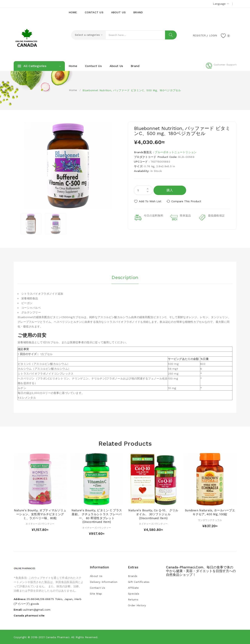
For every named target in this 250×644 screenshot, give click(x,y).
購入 (170, 190)
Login (212, 35)
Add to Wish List (150, 201)
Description (125, 277)
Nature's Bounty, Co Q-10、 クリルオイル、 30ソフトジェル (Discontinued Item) (153, 514)
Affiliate (133, 588)
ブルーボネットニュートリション (176, 152)
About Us (96, 576)
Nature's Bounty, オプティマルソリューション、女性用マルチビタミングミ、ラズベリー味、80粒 (40, 514)
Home (73, 90)
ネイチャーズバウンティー (40, 524)
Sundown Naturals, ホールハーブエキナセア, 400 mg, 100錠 (210, 512)
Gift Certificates (139, 582)
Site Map (96, 594)
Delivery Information (104, 582)
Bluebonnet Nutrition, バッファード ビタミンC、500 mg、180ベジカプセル (132, 90)
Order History (137, 605)
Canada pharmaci (58, 637)
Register (197, 35)
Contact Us (97, 588)
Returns (133, 599)
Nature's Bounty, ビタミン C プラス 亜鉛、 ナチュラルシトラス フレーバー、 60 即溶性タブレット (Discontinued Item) (97, 516)
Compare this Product (187, 201)
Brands (133, 576)
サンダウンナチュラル (210, 520)
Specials (134, 594)
